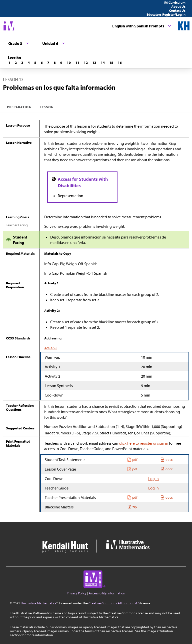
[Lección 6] (42, 63)
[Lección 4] (29, 63)
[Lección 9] (61, 63)
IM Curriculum (175, 2)
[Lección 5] (35, 63)
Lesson (47, 107)
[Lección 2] (16, 63)
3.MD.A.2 (51, 348)
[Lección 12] (86, 63)
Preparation (19, 107)
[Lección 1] (9, 63)
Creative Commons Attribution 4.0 (114, 603)
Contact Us (177, 10)
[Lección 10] (69, 63)
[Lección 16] (120, 63)
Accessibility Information (107, 593)
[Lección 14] (103, 63)
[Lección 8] (55, 63)
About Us (178, 6)
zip (132, 507)
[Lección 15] (111, 63)
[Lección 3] (22, 63)
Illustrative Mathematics (38, 603)
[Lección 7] (48, 63)
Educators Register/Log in (166, 14)
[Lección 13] (94, 63)
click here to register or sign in (144, 443)
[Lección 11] (77, 63)
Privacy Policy (77, 593)
